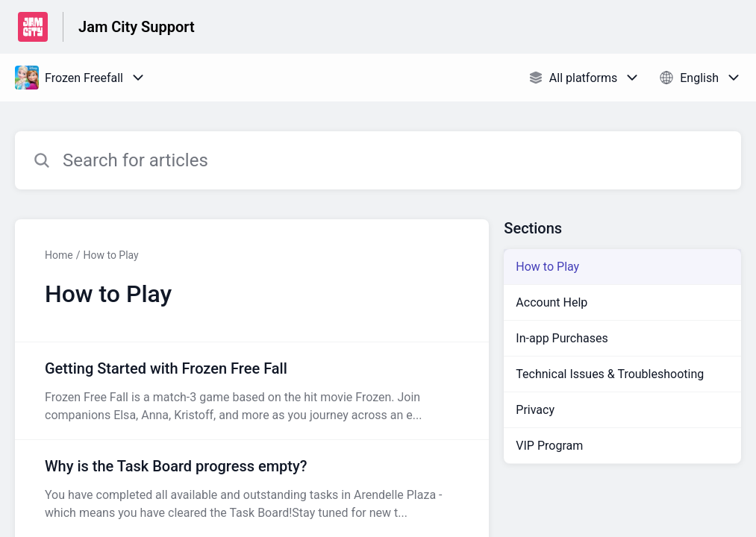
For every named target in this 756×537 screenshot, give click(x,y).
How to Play (110, 255)
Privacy (535, 410)
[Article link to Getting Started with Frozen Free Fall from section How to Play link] (252, 391)
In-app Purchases (562, 338)
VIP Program (549, 446)
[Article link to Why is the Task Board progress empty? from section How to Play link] (252, 489)
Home (59, 255)
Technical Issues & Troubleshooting (610, 374)
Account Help (552, 302)
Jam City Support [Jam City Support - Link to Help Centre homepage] (137, 27)
